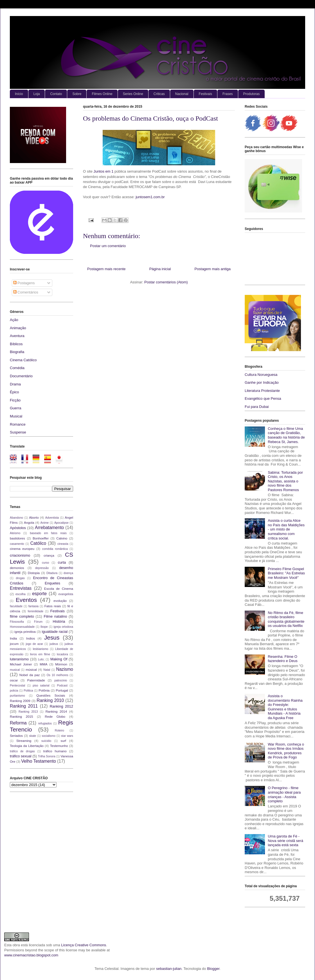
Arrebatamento (49, 528)
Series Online (133, 94)
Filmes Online (102, 94)
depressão (42, 568)
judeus (54, 644)
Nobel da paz (30, 675)
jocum (14, 644)
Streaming (24, 741)
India (13, 638)
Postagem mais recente (106, 269)
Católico (38, 543)
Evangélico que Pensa (263, 398)
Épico (14, 392)
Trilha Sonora (47, 756)
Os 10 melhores (58, 675)
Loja (37, 94)
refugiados (45, 723)
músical (31, 669)
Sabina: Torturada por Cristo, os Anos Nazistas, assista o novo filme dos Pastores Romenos (285, 481)
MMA (43, 664)
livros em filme (40, 654)
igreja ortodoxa (63, 627)
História (59, 621)
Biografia (17, 352)
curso (45, 563)
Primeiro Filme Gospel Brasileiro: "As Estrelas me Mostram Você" (286, 573)
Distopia (34, 573)
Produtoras (252, 94)
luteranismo (19, 659)
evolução (60, 601)
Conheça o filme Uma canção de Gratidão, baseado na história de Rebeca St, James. (286, 435)
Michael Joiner (21, 664)
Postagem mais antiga (212, 269)
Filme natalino (55, 616)
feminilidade (36, 611)
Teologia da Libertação (27, 746)
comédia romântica (55, 549)
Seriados (16, 736)
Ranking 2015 (22, 716)
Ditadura (52, 573)
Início (19, 94)
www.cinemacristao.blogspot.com (31, 955)
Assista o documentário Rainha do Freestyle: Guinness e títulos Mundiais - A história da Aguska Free (285, 707)
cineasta (63, 544)
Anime (45, 523)
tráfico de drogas (22, 751)
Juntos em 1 (104, 171)
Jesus (52, 637)
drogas (20, 578)
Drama (15, 384)
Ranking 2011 (24, 706)
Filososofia (17, 622)
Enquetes (52, 583)
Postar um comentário (108, 246)
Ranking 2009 (20, 701)
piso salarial (41, 686)
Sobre (77, 94)
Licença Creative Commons (84, 945)
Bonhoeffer (41, 538)
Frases (228, 94)
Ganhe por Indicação (262, 382)
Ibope (44, 627)
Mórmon (61, 664)
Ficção (15, 400)
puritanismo (17, 696)
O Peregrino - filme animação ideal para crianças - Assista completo (284, 794)
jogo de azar (34, 644)
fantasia (33, 606)
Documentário (21, 376)
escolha (21, 594)
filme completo (22, 616)
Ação (14, 320)
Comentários (26, 292)
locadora (62, 654)
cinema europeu (22, 549)
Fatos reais (53, 606)
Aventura (17, 336)
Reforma (18, 723)
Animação (18, 328)
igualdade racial (55, 632)
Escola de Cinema (59, 589)
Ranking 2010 (50, 700)
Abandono (16, 518)
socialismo (49, 736)
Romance (18, 424)
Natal (47, 670)
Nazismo (65, 669)
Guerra (15, 408)
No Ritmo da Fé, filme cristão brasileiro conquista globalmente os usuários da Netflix (286, 619)
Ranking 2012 (61, 706)
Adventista (52, 518)
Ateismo (15, 533)
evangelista (66, 594)
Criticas (159, 94)
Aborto (34, 517)
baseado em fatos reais (48, 533)
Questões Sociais (51, 695)
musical (15, 670)
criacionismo (20, 555)
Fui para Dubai (257, 407)
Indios (31, 638)
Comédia (17, 368)
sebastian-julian (169, 969)
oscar (14, 680)
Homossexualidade (22, 627)
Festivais (205, 94)
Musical (16, 416)
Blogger (213, 969)
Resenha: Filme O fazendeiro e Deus (283, 659)
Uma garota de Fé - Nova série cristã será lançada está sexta (285, 841)
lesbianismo (41, 649)
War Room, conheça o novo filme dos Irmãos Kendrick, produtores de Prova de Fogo (286, 751)
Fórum (38, 622)
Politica (28, 691)
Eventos (26, 600)
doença (68, 573)
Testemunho (59, 746)
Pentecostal (17, 686)
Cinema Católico (23, 360)
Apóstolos (18, 528)
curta (62, 562)
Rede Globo (55, 716)
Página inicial (160, 269)
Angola (29, 522)
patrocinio (61, 680)
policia (14, 691)
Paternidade (36, 680)
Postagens (24, 283)
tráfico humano (55, 751)
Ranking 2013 (28, 712)
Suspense (18, 432)
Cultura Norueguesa (261, 375)
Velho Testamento (39, 761)
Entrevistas (21, 588)
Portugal (62, 690)
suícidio (46, 741)
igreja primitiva (25, 632)
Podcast (62, 686)
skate (33, 736)
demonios (17, 568)
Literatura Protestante (262, 391)
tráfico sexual (21, 756)
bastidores (17, 538)
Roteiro (60, 731)
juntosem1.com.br (150, 197)
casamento (17, 544)
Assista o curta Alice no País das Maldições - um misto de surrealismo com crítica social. (286, 529)
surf (63, 741)
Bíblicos (16, 344)
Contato (56, 94)
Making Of (59, 659)
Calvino (62, 538)
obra (16, 945)
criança (49, 555)
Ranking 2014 (56, 711)
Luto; (41, 659)
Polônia (44, 690)
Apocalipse (61, 523)
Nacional (182, 94)
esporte (39, 594)
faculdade (16, 606)
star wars (67, 736)
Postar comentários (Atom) (166, 282)
